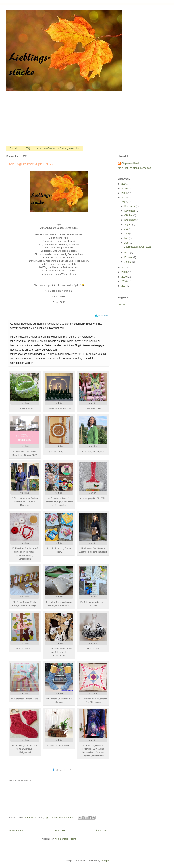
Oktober (129, 215)
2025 (124, 188)
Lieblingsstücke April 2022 (30, 164)
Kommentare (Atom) (65, 839)
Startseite (14, 148)
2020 (124, 272)
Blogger (105, 861)
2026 (124, 184)
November (130, 211)
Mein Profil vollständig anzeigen (134, 168)
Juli (126, 229)
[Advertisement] (87, 118)
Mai (127, 238)
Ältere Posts (102, 830)
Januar (128, 262)
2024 (124, 193)
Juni (127, 234)
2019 (124, 277)
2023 (124, 198)
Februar (129, 257)
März (127, 252)
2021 (124, 267)
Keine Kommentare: (63, 818)
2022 (124, 202)
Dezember (130, 206)
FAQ (28, 148)
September (130, 220)
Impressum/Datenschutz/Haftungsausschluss (58, 148)
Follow (121, 304)
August (128, 224)
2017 (124, 286)
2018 (124, 281)
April (127, 243)
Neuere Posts (16, 830)
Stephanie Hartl (130, 163)
